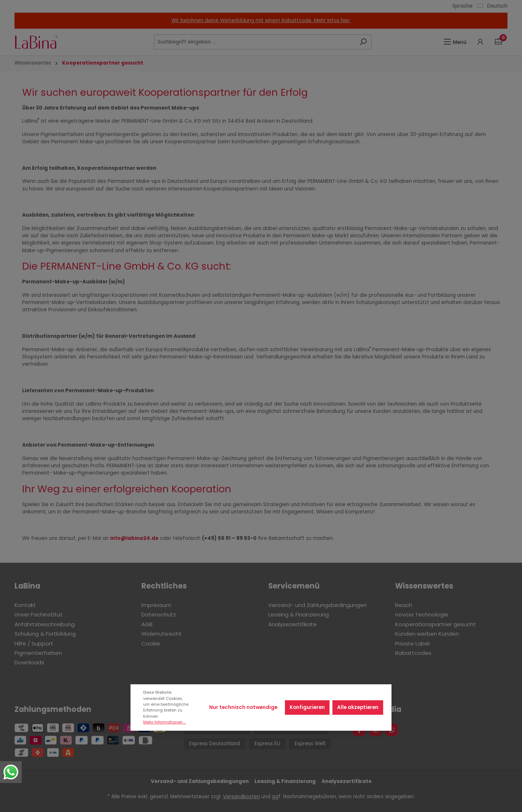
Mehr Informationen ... (165, 722)
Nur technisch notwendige (243, 707)
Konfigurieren (307, 707)
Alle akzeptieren (358, 707)
